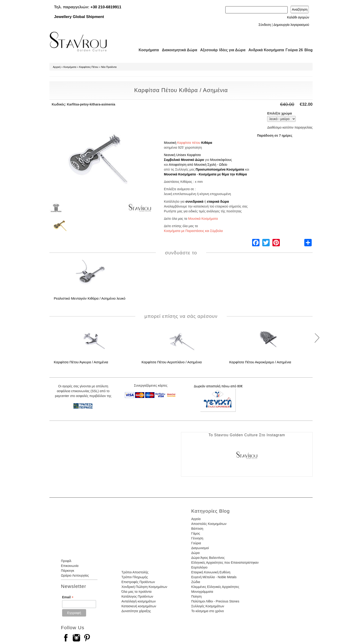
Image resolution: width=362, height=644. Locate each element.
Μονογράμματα (202, 592)
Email (68, 597)
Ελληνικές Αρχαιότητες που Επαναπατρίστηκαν (225, 563)
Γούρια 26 (293, 50)
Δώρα (195, 553)
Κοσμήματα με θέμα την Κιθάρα (223, 174)
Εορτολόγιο (199, 567)
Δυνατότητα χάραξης (136, 611)
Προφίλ (66, 561)
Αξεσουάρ (206, 50)
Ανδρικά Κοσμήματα (264, 50)
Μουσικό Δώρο (193, 160)
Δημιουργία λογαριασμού (291, 25)
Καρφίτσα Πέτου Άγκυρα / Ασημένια (81, 362)
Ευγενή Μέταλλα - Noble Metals (214, 577)
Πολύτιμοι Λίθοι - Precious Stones (215, 601)
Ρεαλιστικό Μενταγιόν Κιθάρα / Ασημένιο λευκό (90, 298)
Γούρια (196, 543)
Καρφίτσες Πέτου (89, 67)
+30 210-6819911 (106, 7)
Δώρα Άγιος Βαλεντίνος (208, 558)
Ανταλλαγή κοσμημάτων (139, 601)
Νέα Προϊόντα (109, 67)
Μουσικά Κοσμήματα (180, 174)
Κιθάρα (207, 143)
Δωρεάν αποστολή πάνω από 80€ (218, 386)
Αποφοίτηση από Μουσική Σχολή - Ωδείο (198, 165)
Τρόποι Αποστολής (135, 572)
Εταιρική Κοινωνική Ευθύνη (211, 572)
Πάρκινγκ (68, 571)
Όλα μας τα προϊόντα (136, 592)
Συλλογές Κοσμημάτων (208, 606)
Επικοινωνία (70, 566)
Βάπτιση (197, 529)
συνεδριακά (194, 202)
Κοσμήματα (147, 50)
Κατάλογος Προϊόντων (137, 596)
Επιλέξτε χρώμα (279, 113)
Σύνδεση (265, 25)
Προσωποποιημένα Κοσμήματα (220, 169)
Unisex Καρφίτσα (188, 155)
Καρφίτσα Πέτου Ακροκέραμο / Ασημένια (260, 362)
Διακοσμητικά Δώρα (177, 50)
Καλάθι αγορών (298, 17)
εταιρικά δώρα (218, 202)
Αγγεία (196, 519)
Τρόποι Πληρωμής (135, 577)
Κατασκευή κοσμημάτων (139, 606)
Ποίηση (196, 596)
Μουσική (170, 143)
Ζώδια (196, 582)
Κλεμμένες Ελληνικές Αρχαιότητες (215, 587)
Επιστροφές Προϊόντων (138, 582)
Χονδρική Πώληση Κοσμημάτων (144, 587)
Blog (308, 50)
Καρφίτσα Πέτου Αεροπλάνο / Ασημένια (172, 362)
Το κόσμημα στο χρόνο (207, 611)
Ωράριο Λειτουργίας (75, 575)
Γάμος (196, 533)
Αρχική (57, 67)
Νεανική (170, 155)
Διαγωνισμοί (200, 548)
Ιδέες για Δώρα (231, 50)
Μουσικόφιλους (221, 160)
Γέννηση (197, 538)
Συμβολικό (172, 160)
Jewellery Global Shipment (79, 17)
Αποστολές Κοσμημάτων (209, 524)
